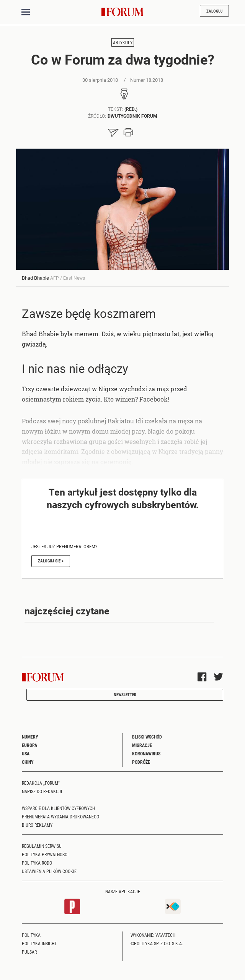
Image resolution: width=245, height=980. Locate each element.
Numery (30, 737)
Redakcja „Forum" (41, 783)
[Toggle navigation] (26, 12)
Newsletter (125, 694)
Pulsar (29, 952)
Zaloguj (214, 11)
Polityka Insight (39, 943)
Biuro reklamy (37, 825)
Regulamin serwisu (42, 846)
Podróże (141, 762)
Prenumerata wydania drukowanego (60, 816)
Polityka (31, 935)
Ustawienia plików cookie (49, 871)
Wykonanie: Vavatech (153, 935)
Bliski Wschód (147, 737)
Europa (29, 745)
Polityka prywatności (45, 854)
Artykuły (123, 42)
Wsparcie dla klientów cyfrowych (58, 808)
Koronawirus (146, 753)
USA (26, 753)
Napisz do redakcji (42, 791)
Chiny (28, 762)
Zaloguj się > (51, 561)
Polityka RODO (37, 863)
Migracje (142, 745)
